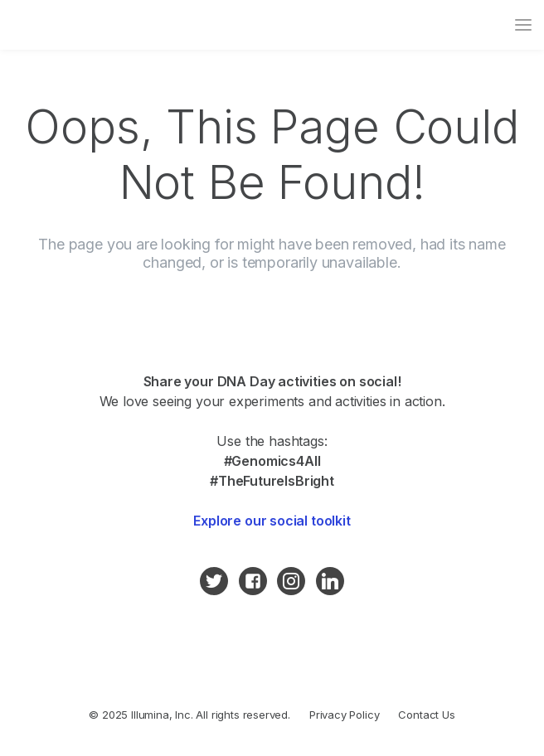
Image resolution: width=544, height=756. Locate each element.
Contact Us (426, 715)
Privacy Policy (345, 715)
